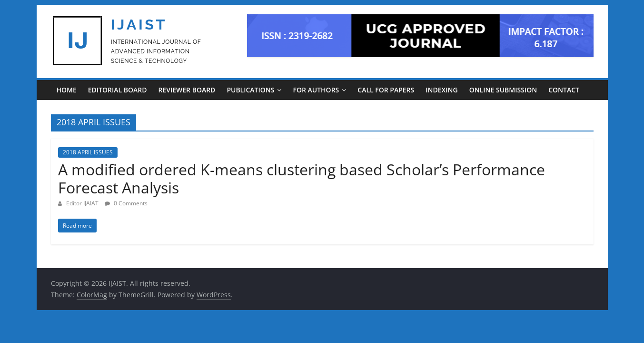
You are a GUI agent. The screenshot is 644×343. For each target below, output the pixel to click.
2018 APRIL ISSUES (88, 152)
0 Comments (126, 203)
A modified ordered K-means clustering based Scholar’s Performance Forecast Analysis (302, 178)
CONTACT (564, 90)
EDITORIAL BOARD (118, 90)
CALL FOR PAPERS (386, 90)
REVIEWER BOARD (187, 90)
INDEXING (441, 90)
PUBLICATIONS (250, 90)
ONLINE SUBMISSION (503, 90)
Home (67, 90)
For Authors (316, 90)
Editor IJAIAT (83, 203)
